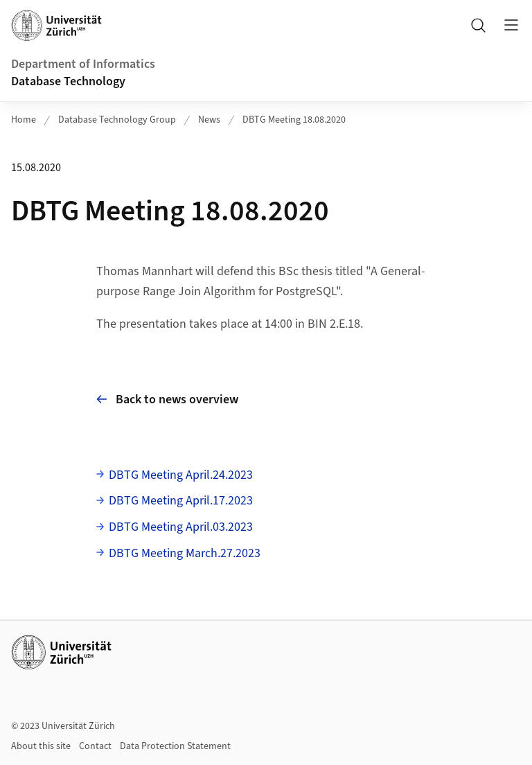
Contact (95, 746)
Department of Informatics (83, 64)
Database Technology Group (117, 120)
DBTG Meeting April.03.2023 (181, 527)
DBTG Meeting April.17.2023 (181, 501)
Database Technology (68, 81)
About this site (41, 746)
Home (24, 120)
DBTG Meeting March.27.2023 (185, 553)
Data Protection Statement (175, 746)
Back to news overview (167, 399)
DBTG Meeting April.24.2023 (181, 475)
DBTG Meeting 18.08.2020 (294, 120)
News (209, 120)
